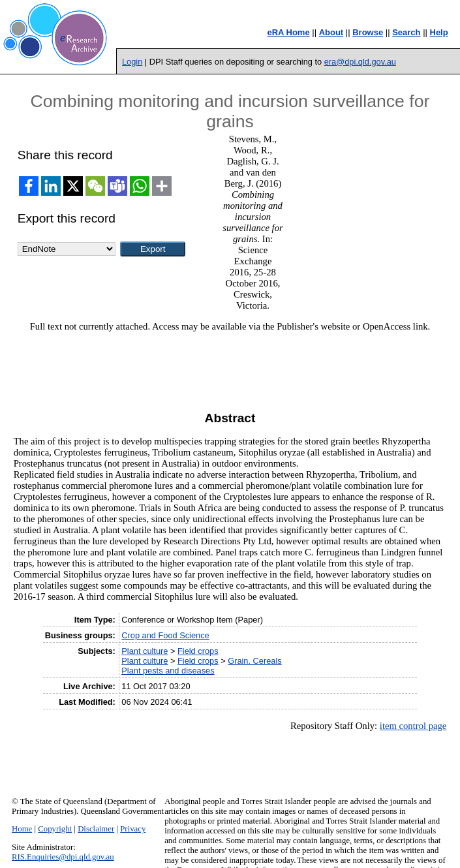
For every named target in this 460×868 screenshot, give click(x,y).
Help (439, 32)
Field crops (198, 651)
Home (22, 829)
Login (132, 62)
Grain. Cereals (255, 661)
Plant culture (145, 651)
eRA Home (288, 32)
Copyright (55, 829)
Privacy (133, 829)
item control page (413, 726)
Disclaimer (96, 829)
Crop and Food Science (165, 635)
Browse (368, 32)
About (331, 32)
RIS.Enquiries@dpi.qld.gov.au (63, 857)
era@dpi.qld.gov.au (360, 62)
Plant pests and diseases (168, 671)
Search (406, 32)
